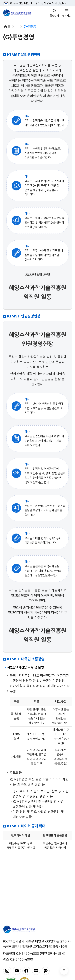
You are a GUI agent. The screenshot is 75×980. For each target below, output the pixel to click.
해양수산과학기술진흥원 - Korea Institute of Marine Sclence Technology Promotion (17, 13)
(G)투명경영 (30, 26)
